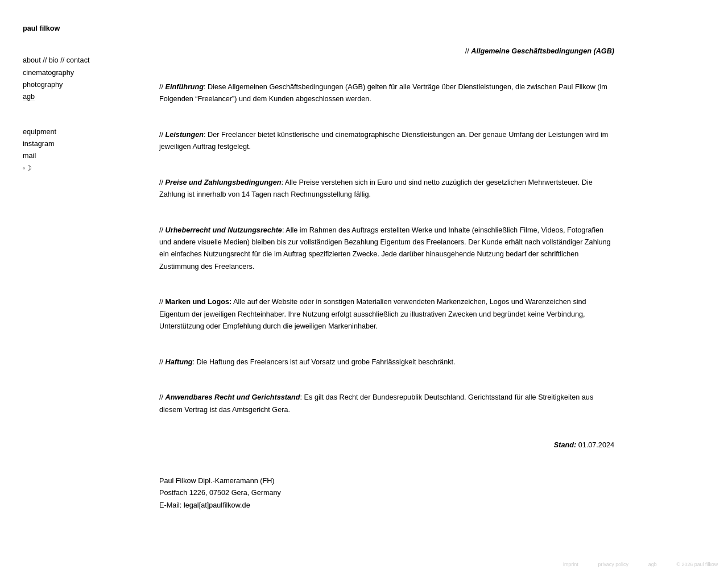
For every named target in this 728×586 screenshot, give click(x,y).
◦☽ (28, 168)
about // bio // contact (56, 60)
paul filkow (41, 28)
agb (29, 97)
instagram (39, 144)
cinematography (48, 73)
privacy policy (613, 564)
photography (43, 85)
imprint (571, 564)
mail (29, 156)
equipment (40, 132)
